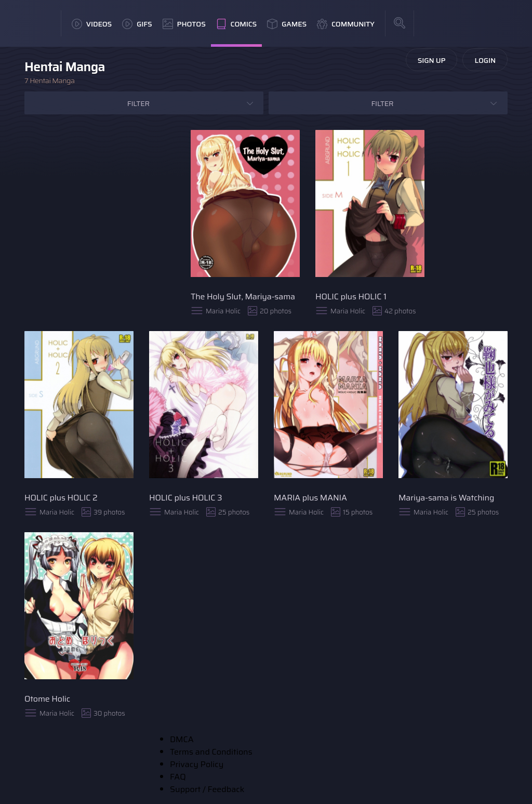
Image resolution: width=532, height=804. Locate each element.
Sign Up (432, 60)
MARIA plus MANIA (310, 498)
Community (346, 24)
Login (485, 60)
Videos (92, 24)
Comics (236, 24)
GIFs (137, 24)
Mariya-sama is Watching (446, 498)
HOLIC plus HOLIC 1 (351, 296)
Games (287, 24)
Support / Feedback (207, 789)
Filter (138, 103)
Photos (184, 24)
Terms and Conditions (211, 752)
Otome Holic (47, 699)
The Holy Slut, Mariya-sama (243, 296)
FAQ (178, 777)
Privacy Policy (197, 764)
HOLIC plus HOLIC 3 (185, 498)
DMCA (182, 739)
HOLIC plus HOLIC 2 (61, 498)
